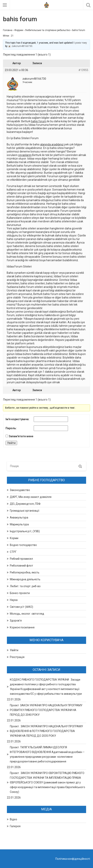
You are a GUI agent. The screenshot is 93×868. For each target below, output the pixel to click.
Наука (14, 600)
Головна (8, 30)
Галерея (15, 826)
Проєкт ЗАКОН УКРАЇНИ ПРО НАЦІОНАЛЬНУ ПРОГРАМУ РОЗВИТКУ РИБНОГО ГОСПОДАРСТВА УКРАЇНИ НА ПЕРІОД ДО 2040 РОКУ (46, 710)
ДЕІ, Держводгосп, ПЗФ (25, 504)
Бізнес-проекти (20, 593)
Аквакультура (19, 518)
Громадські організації (25, 511)
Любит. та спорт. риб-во (25, 586)
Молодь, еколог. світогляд (27, 614)
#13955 (83, 70)
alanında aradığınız (52, 144)
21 (12, 36)
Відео (13, 819)
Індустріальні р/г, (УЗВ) (25, 531)
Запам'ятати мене (21, 436)
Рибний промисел (21, 559)
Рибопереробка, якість (25, 572)
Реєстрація (17, 657)
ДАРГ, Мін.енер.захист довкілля (31, 497)
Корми (14, 538)
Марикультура (19, 524)
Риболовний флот (21, 566)
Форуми (19, 30)
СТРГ (13, 552)
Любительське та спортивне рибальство (48, 30)
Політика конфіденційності (73, 859)
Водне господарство (23, 545)
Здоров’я (16, 621)
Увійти (11, 443)
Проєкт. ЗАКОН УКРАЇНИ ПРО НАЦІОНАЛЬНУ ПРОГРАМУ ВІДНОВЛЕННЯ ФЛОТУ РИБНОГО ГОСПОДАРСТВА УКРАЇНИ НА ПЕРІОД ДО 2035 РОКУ (46, 731)
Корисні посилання (22, 627)
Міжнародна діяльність (25, 579)
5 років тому (80, 43)
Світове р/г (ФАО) (21, 607)
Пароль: (11, 428)
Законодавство (20, 490)
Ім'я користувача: (17, 419)
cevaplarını (25, 155)
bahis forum (39, 121)
